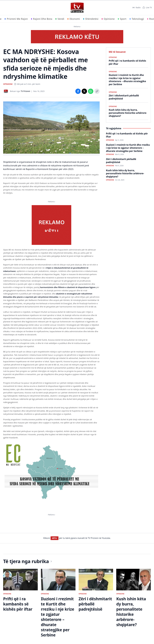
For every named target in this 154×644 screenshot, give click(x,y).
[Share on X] (84, 91)
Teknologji (137, 19)
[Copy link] (97, 91)
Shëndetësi (91, 19)
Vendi (60, 19)
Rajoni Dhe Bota (42, 19)
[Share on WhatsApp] (91, 91)
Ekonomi (74, 19)
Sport (122, 19)
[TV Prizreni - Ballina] (77, 8)
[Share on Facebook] (78, 91)
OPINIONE (8, 84)
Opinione (108, 19)
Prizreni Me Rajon (16, 19)
